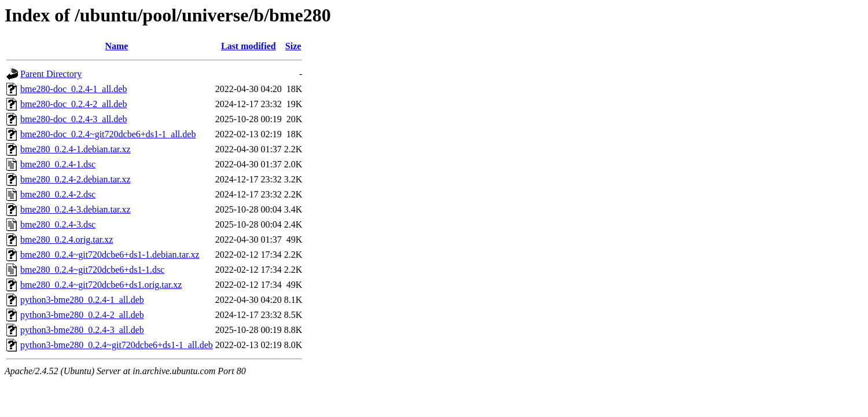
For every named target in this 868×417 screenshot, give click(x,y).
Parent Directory (51, 74)
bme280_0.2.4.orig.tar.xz (67, 239)
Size (293, 46)
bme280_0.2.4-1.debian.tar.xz (76, 149)
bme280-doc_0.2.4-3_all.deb (73, 119)
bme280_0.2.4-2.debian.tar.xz (76, 179)
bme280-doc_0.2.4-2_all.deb (73, 104)
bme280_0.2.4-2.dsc (58, 194)
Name (116, 46)
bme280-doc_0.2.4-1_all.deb (73, 89)
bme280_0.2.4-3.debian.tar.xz (76, 209)
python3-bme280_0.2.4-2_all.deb (82, 315)
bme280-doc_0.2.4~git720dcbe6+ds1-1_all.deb (108, 134)
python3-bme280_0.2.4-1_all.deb (82, 300)
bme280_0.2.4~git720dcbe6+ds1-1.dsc (92, 270)
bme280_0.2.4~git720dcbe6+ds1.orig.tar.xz (101, 285)
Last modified (249, 46)
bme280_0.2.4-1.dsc (58, 164)
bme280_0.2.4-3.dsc (58, 224)
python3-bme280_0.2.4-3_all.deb (82, 330)
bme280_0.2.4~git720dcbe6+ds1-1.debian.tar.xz (110, 255)
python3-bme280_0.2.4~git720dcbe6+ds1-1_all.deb (117, 345)
